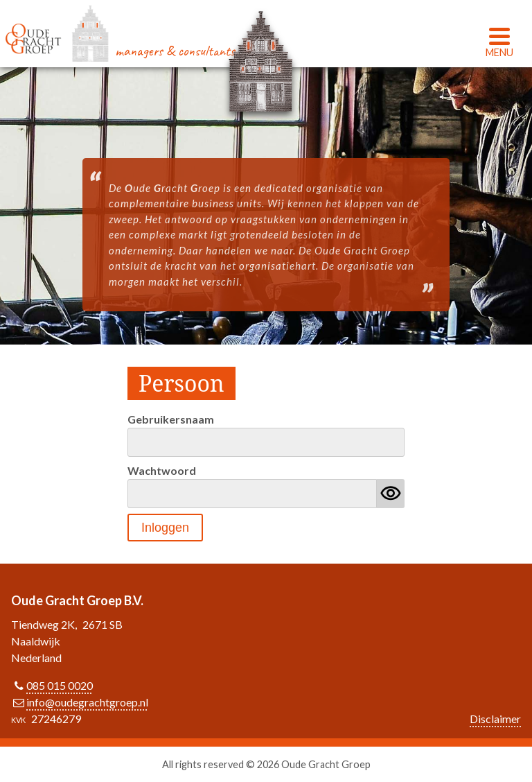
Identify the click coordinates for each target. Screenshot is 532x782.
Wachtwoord (162, 470)
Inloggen (165, 528)
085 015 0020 (60, 685)
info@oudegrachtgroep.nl (87, 702)
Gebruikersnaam (171, 419)
